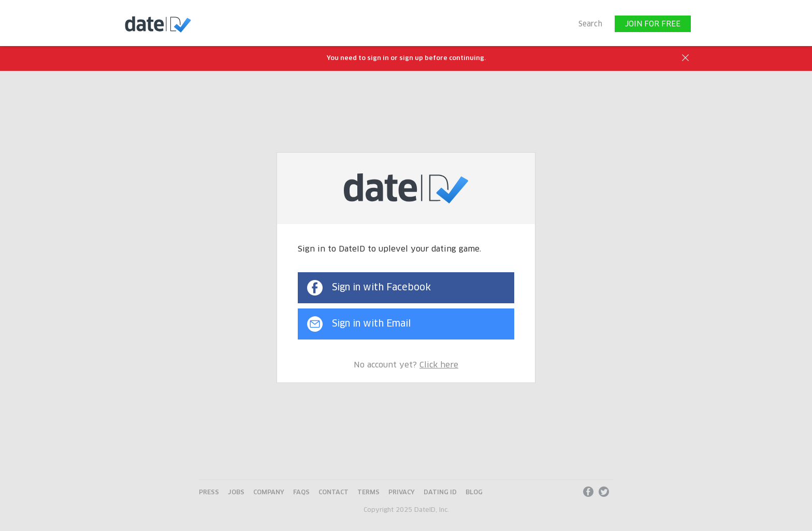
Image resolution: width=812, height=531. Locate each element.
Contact (334, 493)
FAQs (301, 493)
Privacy (402, 493)
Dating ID (440, 493)
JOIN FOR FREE (653, 24)
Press (209, 493)
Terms (368, 493)
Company (269, 493)
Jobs (236, 493)
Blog (474, 493)
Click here (439, 365)
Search (590, 24)
